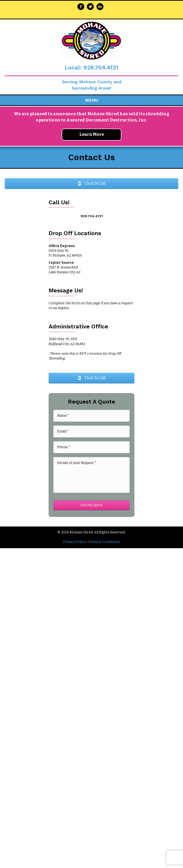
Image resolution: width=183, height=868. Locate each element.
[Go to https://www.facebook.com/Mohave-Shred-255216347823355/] (81, 7)
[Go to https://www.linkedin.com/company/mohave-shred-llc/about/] (100, 7)
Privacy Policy (74, 542)
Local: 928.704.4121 (91, 68)
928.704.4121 (92, 216)
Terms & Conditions (104, 542)
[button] (91, 184)
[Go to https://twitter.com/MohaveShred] (90, 7)
